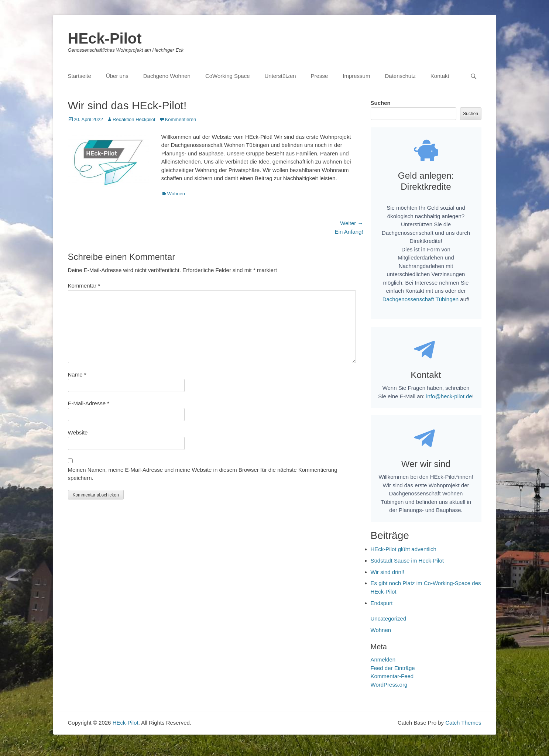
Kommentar (84, 286)
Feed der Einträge (393, 675)
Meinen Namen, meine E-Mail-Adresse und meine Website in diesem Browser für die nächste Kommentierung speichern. (203, 474)
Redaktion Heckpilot (134, 119)
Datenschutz (400, 76)
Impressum (356, 76)
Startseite (80, 76)
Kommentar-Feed (392, 683)
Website (78, 432)
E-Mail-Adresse (89, 403)
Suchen (381, 103)
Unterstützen (280, 76)
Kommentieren (181, 119)
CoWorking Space (228, 76)
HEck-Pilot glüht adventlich (404, 556)
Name (77, 374)
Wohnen (176, 194)
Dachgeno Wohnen (167, 76)
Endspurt (382, 610)
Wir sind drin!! (388, 579)
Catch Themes (463, 729)
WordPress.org (389, 691)
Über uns (117, 76)
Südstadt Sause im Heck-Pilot (407, 567)
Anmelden (383, 666)
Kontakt (440, 76)
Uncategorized (389, 625)
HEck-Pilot (105, 38)
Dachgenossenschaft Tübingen (421, 303)
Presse (320, 76)
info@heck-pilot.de (449, 401)
